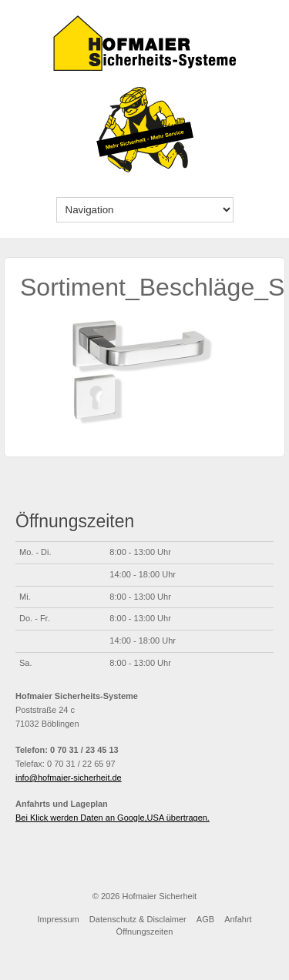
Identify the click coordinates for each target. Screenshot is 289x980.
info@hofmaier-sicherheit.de (69, 778)
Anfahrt (238, 919)
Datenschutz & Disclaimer (138, 919)
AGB (205, 919)
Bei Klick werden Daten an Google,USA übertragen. (113, 818)
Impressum (58, 919)
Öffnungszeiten (145, 932)
